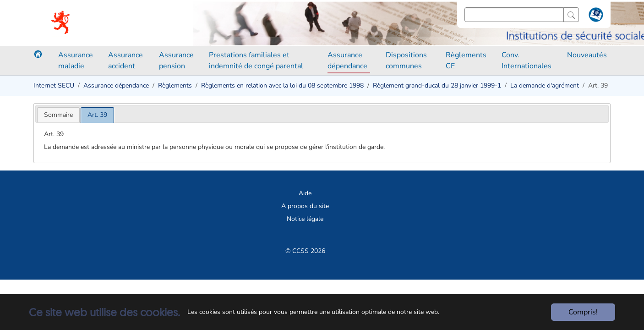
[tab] (58, 115)
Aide (305, 193)
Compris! (583, 312)
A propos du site (305, 206)
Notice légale (305, 219)
